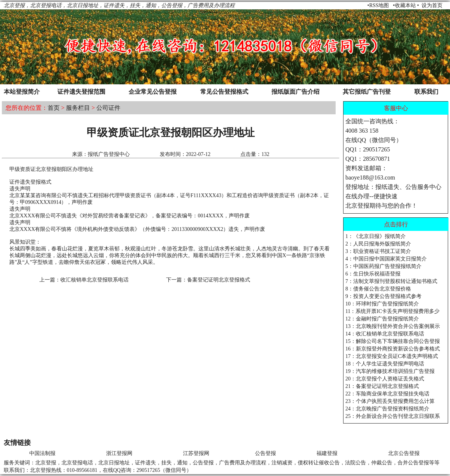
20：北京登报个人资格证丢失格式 (385, 379)
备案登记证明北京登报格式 (219, 280)
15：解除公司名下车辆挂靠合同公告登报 (393, 341)
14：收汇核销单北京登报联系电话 (385, 334)
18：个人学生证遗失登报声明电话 (385, 364)
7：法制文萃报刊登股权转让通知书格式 (391, 281)
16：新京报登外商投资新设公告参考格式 (393, 349)
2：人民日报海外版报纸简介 (378, 244)
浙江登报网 (119, 453)
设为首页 (432, 5)
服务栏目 (78, 108)
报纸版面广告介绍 (295, 92)
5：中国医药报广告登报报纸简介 (383, 266)
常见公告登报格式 (224, 92)
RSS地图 (379, 5)
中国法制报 (42, 453)
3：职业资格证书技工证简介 (378, 251)
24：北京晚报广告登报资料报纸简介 (387, 409)
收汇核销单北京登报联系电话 (94, 280)
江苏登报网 (196, 453)
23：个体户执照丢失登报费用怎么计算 (390, 401)
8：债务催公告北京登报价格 (378, 289)
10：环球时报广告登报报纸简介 (382, 304)
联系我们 (426, 92)
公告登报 (265, 453)
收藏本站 (405, 5)
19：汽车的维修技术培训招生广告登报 (390, 371)
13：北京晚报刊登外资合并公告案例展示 (393, 326)
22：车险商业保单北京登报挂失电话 (387, 394)
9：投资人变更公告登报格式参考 (383, 296)
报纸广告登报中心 (109, 154)
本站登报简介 (22, 92)
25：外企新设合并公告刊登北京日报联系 (393, 416)
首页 (54, 108)
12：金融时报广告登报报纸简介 (382, 319)
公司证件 (108, 108)
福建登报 (327, 453)
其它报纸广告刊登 (367, 92)
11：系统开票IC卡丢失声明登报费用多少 (392, 311)
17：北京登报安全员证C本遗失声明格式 (392, 356)
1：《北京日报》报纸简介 (376, 236)
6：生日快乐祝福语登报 (373, 274)
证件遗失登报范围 (81, 92)
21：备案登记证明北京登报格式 (382, 386)
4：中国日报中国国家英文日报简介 (386, 259)
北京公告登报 (404, 453)
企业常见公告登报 (153, 92)
